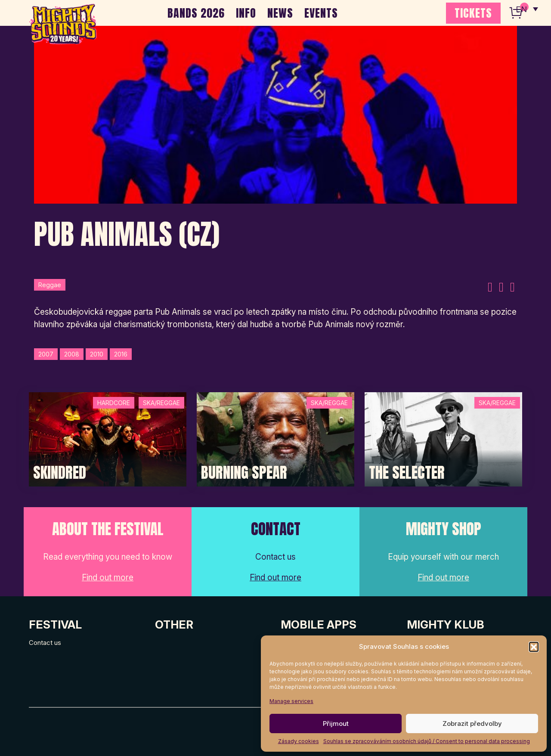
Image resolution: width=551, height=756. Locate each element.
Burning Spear (244, 473)
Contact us (45, 643)
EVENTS (321, 13)
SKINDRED (60, 473)
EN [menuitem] (521, 9)
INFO (246, 13)
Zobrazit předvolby (472, 723)
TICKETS (473, 13)
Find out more (108, 578)
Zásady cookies (299, 741)
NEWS (280, 13)
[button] (534, 647)
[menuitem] (526, 9)
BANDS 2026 (196, 13)
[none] (526, 9)
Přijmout (336, 723)
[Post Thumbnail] (108, 439)
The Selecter (407, 473)
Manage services (291, 701)
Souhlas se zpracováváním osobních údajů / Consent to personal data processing (427, 741)
